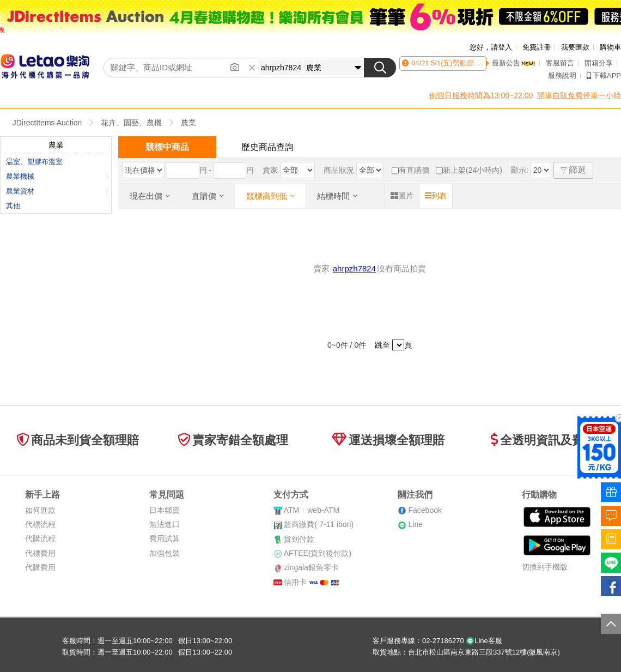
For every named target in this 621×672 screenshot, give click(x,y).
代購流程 (40, 538)
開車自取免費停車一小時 (579, 95)
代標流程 (40, 524)
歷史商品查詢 (267, 147)
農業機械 (57, 176)
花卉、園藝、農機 (131, 123)
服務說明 (562, 75)
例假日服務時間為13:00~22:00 (481, 95)
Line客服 (484, 641)
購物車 (610, 47)
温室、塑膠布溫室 (34, 162)
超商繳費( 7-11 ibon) (319, 524)
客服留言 (560, 63)
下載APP (604, 75)
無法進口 (165, 524)
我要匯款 (575, 47)
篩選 (573, 170)
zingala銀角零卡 (311, 567)
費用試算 (165, 538)
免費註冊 (537, 47)
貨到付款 (299, 539)
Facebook (425, 510)
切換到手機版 (545, 567)
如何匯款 (40, 510)
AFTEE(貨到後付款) (318, 553)
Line (415, 524)
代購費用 (40, 567)
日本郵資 (165, 510)
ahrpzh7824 (354, 268)
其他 (13, 206)
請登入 (501, 47)
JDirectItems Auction (47, 123)
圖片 (402, 196)
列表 (436, 196)
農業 (188, 123)
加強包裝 (165, 553)
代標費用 (40, 553)
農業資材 (57, 191)
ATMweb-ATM (312, 510)
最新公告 (514, 63)
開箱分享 (599, 63)
